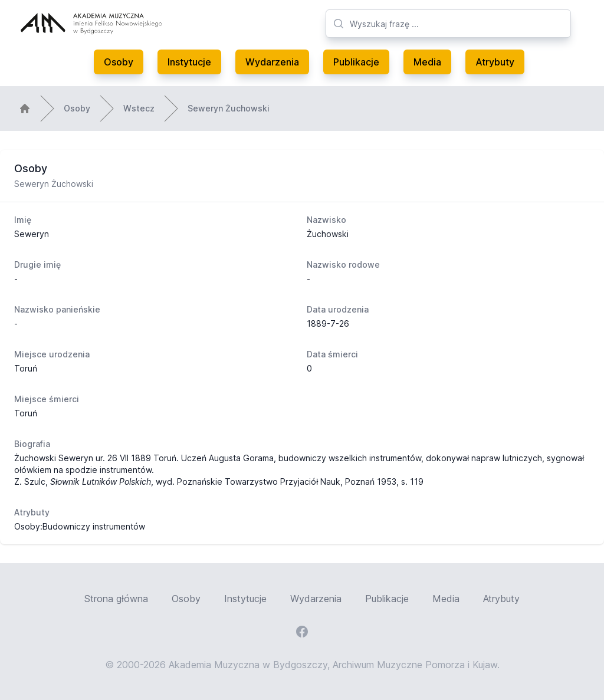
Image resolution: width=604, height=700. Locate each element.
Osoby (119, 62)
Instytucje (189, 62)
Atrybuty (495, 62)
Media (427, 62)
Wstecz (139, 108)
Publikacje (356, 62)
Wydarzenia (272, 62)
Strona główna (116, 599)
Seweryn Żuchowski (229, 108)
